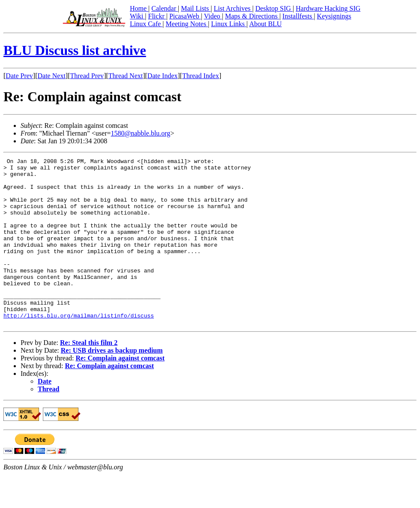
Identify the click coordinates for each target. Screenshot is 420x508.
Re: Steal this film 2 (89, 376)
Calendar (165, 8)
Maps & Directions (252, 16)
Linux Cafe (146, 24)
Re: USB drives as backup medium (112, 384)
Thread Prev (87, 76)
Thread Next (126, 76)
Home (139, 8)
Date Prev (19, 76)
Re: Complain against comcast (120, 392)
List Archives (233, 8)
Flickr (157, 16)
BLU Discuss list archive (75, 50)
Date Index (163, 76)
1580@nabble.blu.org (141, 133)
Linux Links (229, 24)
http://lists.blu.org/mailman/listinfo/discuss (79, 348)
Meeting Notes (187, 24)
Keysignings (334, 16)
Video (213, 16)
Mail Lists (196, 8)
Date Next (52, 76)
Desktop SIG (274, 8)
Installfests (298, 16)
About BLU (265, 24)
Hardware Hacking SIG (328, 8)
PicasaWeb (185, 16)
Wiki (137, 16)
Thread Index (201, 76)
